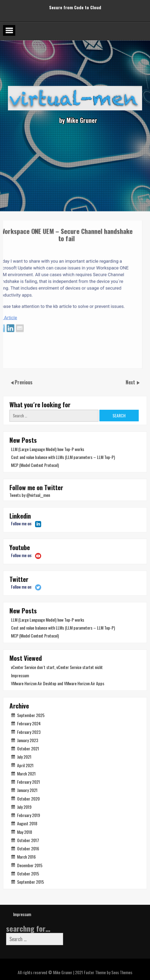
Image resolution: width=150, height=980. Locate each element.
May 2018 (25, 832)
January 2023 (28, 740)
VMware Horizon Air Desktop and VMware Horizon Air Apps (58, 683)
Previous (24, 382)
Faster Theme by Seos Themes (108, 972)
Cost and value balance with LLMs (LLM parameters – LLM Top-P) (63, 457)
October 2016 (28, 848)
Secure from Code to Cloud (75, 6)
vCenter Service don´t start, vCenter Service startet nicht (57, 667)
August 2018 (27, 823)
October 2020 (28, 799)
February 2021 (29, 782)
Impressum (20, 675)
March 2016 (26, 857)
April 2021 (25, 765)
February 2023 (29, 732)
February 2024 (29, 723)
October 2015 (28, 873)
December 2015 (30, 865)
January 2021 (27, 790)
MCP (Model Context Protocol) (35, 465)
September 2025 (31, 715)
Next (131, 382)
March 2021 (26, 773)
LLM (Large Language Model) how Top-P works (48, 449)
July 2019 (24, 807)
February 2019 (29, 815)
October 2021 (28, 748)
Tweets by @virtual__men (30, 495)
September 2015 (30, 882)
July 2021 (24, 757)
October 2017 (28, 840)
